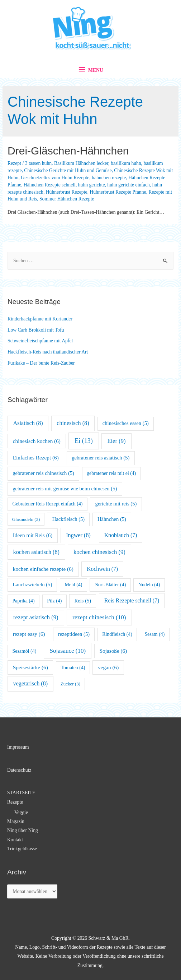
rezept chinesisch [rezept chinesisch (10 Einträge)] (99, 617)
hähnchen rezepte (109, 178)
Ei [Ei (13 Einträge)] (84, 441)
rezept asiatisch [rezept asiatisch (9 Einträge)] (36, 617)
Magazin (16, 821)
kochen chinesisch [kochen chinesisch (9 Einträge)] (99, 552)
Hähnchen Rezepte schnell (50, 185)
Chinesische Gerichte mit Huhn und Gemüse (68, 170)
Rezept (14, 163)
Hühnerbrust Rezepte (67, 192)
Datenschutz (19, 770)
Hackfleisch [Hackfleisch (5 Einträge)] (69, 519)
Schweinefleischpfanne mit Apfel (40, 341)
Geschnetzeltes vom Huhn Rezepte (55, 178)
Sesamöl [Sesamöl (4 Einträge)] (25, 651)
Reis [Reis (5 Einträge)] (83, 601)
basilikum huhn (126, 163)
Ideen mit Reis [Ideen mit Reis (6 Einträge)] (33, 535)
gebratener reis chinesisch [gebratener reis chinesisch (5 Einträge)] (43, 473)
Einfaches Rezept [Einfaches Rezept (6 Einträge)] (36, 457)
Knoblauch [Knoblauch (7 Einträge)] (121, 535)
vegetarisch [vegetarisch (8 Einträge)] (31, 683)
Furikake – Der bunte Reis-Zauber (41, 363)
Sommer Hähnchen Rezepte (67, 199)
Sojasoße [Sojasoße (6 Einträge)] (113, 651)
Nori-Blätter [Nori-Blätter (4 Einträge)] (110, 585)
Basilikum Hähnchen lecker (81, 163)
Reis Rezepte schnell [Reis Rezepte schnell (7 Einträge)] (132, 600)
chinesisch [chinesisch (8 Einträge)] (73, 423)
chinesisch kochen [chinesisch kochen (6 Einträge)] (37, 441)
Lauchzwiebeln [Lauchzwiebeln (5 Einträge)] (32, 584)
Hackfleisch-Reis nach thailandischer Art (48, 352)
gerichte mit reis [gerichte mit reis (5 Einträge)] (116, 504)
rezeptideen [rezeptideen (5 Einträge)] (74, 634)
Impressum (18, 747)
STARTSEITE (21, 793)
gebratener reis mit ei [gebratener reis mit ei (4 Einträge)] (111, 473)
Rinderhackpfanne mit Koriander (40, 319)
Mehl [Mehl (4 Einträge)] (73, 585)
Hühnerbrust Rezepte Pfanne (118, 192)
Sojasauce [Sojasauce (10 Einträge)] (68, 651)
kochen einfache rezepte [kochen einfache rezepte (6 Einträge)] (43, 569)
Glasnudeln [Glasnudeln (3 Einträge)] (26, 519)
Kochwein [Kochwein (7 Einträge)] (102, 569)
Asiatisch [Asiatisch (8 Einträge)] (28, 423)
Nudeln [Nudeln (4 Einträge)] (149, 585)
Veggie (21, 812)
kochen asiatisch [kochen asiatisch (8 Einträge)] (36, 552)
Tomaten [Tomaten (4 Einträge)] (73, 668)
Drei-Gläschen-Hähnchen (68, 151)
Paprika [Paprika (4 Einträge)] (24, 601)
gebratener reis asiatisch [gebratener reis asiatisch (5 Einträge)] (101, 458)
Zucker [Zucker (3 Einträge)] (70, 684)
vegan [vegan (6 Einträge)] (108, 667)
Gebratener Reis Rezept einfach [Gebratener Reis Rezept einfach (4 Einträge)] (48, 504)
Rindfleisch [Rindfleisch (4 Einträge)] (117, 634)
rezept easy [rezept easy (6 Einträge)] (29, 634)
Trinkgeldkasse (22, 849)
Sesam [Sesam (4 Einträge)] (154, 634)
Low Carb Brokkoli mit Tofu (36, 330)
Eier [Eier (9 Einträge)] (116, 441)
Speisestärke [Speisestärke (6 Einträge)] (30, 667)
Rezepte (15, 802)
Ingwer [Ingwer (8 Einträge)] (78, 535)
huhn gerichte (92, 185)
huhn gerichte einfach (128, 185)
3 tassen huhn (38, 163)
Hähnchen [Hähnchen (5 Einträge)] (112, 519)
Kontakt (15, 840)
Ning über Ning (23, 830)
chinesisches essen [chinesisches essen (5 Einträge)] (126, 423)
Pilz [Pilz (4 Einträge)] (54, 601)
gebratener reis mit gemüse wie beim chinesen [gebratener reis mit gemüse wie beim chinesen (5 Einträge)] (65, 489)
